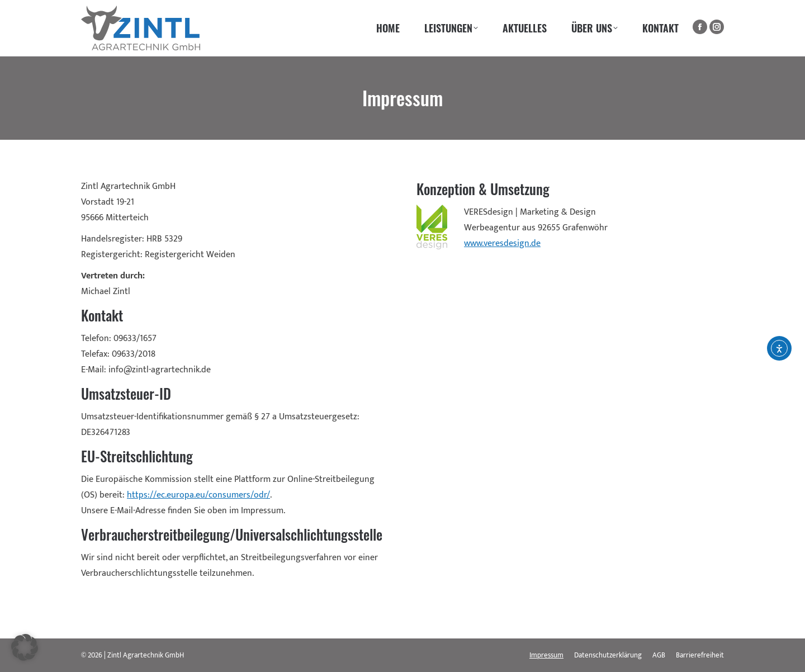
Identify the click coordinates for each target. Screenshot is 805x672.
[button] (25, 647)
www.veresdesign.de (502, 243)
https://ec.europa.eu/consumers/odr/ (198, 495)
